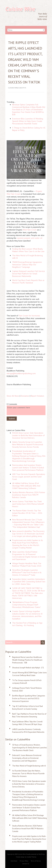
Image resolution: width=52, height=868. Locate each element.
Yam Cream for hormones (29, 316)
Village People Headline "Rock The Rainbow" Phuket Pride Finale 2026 (27, 565)
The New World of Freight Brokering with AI (29, 766)
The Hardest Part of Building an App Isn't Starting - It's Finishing (27, 624)
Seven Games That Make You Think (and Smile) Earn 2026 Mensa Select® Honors (28, 504)
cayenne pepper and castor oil (30, 238)
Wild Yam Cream (30, 230)
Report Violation (37, 396)
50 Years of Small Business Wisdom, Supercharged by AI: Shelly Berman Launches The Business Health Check (30, 748)
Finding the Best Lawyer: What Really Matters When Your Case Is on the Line (28, 250)
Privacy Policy (24, 861)
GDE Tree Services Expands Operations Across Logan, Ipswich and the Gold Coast (29, 477)
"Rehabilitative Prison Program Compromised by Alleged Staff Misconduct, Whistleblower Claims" (26, 605)
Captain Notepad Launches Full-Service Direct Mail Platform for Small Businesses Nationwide (28, 274)
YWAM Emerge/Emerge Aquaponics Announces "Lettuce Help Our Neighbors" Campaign (27, 265)
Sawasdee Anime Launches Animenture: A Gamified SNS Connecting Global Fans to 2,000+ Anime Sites (29, 582)
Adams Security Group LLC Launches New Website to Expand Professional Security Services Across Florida (28, 444)
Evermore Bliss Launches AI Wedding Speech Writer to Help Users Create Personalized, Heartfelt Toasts (28, 121)
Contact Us (26, 864)
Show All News (13, 396)
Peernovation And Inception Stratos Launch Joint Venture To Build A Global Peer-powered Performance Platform (28, 468)
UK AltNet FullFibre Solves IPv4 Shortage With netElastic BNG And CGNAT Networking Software (26, 486)
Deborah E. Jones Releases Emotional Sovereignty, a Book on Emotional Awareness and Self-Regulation (27, 758)
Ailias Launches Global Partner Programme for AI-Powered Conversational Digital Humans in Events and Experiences (29, 556)
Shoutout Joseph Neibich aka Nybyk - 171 (28, 668)
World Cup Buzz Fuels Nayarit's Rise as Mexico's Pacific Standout (28, 281)
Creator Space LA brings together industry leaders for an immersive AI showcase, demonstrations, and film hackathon (27, 615)
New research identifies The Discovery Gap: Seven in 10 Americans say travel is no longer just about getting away (28, 534)
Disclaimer (25, 396)
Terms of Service (36, 861)
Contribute (14, 861)
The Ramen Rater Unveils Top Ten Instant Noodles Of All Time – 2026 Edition (27, 513)
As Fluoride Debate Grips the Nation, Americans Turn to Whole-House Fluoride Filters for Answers (28, 774)
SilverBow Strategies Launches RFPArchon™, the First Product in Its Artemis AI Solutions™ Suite (27, 572)
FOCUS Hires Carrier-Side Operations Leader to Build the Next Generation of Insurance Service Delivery (28, 435)
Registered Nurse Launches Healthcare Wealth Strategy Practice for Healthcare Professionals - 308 (27, 660)
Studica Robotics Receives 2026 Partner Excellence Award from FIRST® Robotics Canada (29, 495)
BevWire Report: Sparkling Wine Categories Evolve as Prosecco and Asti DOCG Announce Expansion (29, 698)
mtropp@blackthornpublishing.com (21, 373)
